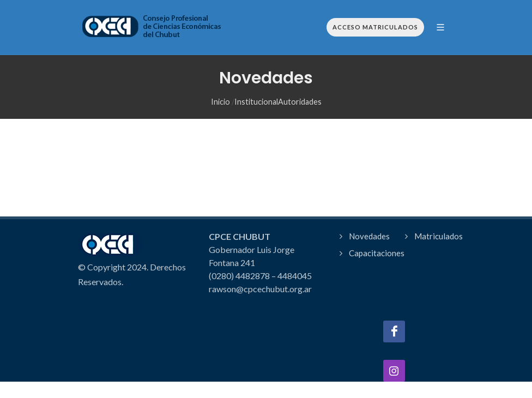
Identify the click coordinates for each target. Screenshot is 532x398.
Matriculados (439, 236)
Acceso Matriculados (375, 27)
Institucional (256, 102)
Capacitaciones (377, 253)
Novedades (369, 236)
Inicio (220, 102)
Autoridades (300, 102)
